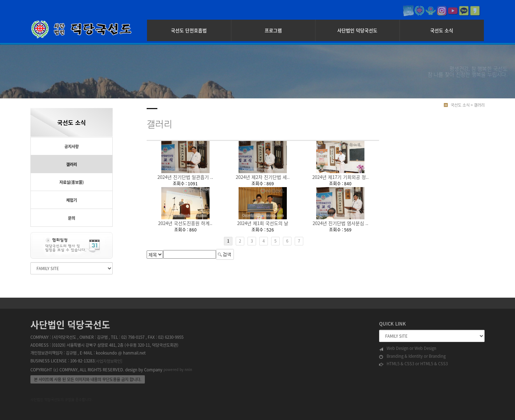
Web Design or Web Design (408, 348)
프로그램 (273, 30)
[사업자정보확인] (108, 361)
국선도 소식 (442, 30)
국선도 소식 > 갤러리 (468, 105)
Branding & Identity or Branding (412, 356)
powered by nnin (178, 369)
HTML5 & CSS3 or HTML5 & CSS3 (413, 364)
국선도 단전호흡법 (189, 30)
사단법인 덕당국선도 (357, 30)
